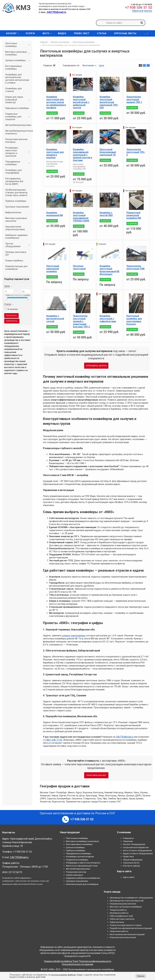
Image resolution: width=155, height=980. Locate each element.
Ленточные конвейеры (19, 45)
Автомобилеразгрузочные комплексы (19, 132)
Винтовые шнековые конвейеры (19, 53)
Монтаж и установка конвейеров (126, 907)
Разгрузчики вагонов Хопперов (16, 141)
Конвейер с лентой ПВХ (106, 214)
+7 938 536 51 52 (139, 7)
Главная (44, 42)
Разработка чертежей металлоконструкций (131, 928)
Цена (7, 286)
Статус (8, 304)
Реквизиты (128, 838)
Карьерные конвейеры (17, 108)
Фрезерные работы (119, 913)
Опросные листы (125, 33)
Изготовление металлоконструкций (127, 934)
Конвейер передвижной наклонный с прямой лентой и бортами (82, 155)
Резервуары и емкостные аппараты (83, 863)
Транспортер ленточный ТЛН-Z (136, 152)
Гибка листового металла (122, 919)
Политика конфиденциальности (95, 961)
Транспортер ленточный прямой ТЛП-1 (134, 99)
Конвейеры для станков (13, 90)
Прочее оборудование (19, 245)
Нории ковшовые (74, 875)
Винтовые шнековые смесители (16, 220)
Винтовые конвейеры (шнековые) (82, 841)
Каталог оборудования (134, 844)
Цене (102, 65)
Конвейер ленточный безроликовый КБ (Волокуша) (109, 270)
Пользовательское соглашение (78, 964)
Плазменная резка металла (123, 904)
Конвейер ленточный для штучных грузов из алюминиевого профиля (56, 102)
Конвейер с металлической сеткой (55, 319)
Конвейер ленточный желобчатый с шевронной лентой (81, 102)
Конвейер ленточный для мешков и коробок (55, 153)
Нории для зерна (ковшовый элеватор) (19, 100)
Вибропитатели (13, 212)
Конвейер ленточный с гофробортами (108, 319)
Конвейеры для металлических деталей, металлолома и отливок (17, 79)
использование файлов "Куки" (67, 975)
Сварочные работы (119, 931)
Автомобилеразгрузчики (18, 125)
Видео (62, 33)
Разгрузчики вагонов (76, 872)
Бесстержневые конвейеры (14, 67)
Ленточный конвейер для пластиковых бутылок (134, 320)
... (147, 33)
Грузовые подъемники (17, 207)
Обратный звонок (142, 11)
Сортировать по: (71, 65)
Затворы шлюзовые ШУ (16, 253)
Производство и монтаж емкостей (127, 901)
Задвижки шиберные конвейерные (83, 878)
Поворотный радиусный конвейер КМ (134, 215)
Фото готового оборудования (137, 850)
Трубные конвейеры (16, 201)
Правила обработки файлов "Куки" (61, 961)
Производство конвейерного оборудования (131, 898)
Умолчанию (88, 65)
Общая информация (133, 860)
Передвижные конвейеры (19, 163)
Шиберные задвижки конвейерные (16, 236)
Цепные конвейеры (19, 60)
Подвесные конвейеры (77, 860)
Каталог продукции (60, 42)
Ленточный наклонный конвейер (53, 269)
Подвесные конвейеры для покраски (19, 117)
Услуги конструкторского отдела (126, 925)
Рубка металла (117, 922)
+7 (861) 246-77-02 (53, 740)
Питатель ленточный (79, 267)
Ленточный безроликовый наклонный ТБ (108, 152)
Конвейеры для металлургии (80, 856)
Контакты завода (131, 866)
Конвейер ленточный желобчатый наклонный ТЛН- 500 (109, 102)
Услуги (30, 33)
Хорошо (141, 976)
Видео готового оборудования (138, 853)
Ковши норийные (14, 261)
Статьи (102, 33)
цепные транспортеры (74, 636)
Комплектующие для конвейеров (16, 268)
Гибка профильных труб (121, 916)
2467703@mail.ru (125, 737)
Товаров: (48, 65)
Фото (48, 33)
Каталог (14, 33)
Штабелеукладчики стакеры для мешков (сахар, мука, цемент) (16, 192)
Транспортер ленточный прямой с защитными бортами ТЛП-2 (81, 321)
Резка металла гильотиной (123, 937)
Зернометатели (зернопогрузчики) (15, 228)
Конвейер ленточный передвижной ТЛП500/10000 (81, 217)
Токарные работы (118, 910)
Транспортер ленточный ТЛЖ (135, 267)
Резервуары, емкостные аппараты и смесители (19, 152)
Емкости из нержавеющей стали (82, 866)
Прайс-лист (82, 33)
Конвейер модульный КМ (55, 214)
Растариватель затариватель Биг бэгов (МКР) (14, 181)
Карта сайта (129, 877)
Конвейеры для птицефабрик (13, 171)
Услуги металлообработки (136, 847)
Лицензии (128, 841)
